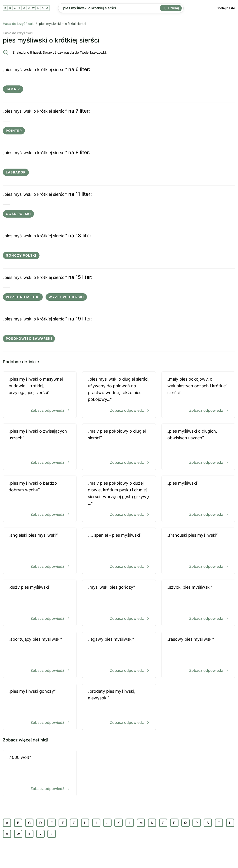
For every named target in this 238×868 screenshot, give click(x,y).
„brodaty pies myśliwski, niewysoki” (119, 707)
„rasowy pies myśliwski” (198, 655)
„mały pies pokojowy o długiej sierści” (119, 447)
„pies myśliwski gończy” (40, 707)
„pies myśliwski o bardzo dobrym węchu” (40, 499)
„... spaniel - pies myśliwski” (119, 551)
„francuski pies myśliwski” (198, 551)
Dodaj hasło (226, 8)
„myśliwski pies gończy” (119, 603)
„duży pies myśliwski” (40, 603)
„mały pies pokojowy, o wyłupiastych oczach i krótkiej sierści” (198, 395)
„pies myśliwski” (198, 499)
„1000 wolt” (40, 773)
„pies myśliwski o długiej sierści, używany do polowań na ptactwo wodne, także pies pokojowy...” (119, 395)
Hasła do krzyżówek (18, 24)
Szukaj (171, 8)
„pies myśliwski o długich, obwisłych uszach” (198, 447)
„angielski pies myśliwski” (40, 551)
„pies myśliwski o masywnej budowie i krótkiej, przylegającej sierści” (40, 395)
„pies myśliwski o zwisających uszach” (40, 447)
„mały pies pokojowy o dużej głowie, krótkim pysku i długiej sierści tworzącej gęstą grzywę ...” (119, 499)
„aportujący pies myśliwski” (40, 655)
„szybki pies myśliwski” (198, 603)
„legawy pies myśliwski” (119, 655)
